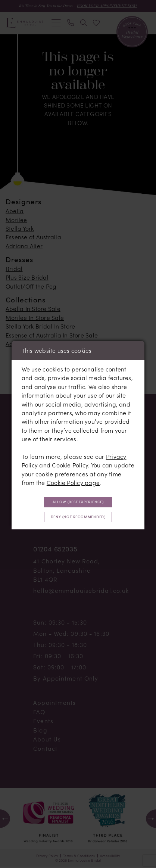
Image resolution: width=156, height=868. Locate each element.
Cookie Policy (70, 463)
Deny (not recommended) (78, 518)
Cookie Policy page (73, 481)
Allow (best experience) (78, 501)
